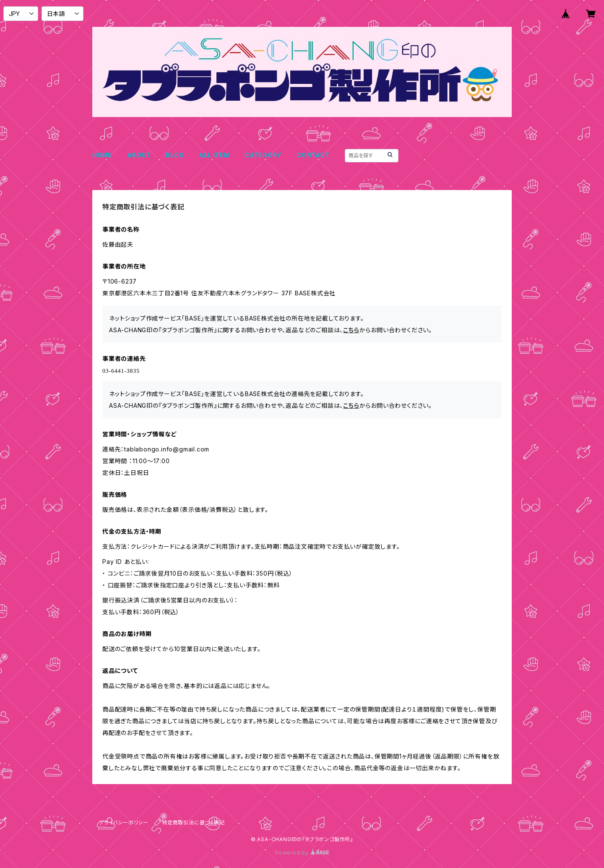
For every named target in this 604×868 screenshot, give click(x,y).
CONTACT (313, 155)
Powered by (302, 853)
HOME (102, 155)
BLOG (175, 155)
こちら (351, 330)
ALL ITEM (214, 155)
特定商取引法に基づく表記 (193, 822)
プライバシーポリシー (124, 822)
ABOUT (139, 155)
